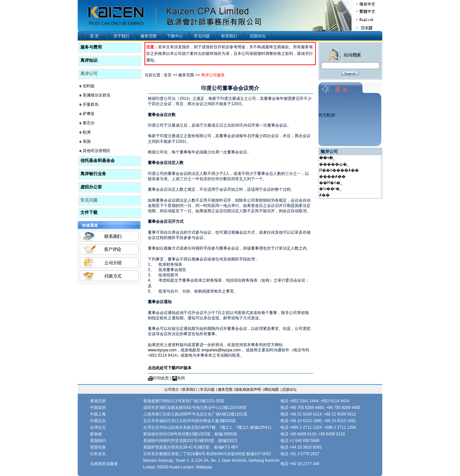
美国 (87, 141)
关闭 (181, 378)
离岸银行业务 (93, 174)
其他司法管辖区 (97, 151)
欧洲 (87, 132)
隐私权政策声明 (248, 389)
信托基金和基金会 (98, 160)
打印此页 (161, 378)
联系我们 (229, 36)
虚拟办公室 (91, 187)
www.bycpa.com (162, 350)
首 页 (94, 36)
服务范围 (148, 36)
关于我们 (121, 36)
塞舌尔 (89, 123)
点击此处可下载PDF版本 (170, 368)
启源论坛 (258, 36)
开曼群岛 (91, 104)
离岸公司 (89, 74)
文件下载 (89, 212)
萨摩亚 (89, 114)
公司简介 (172, 389)
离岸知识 (89, 60)
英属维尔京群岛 (97, 95)
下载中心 (175, 36)
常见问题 (202, 36)
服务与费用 (91, 47)
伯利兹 (89, 86)
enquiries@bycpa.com (221, 350)
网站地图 (272, 389)
